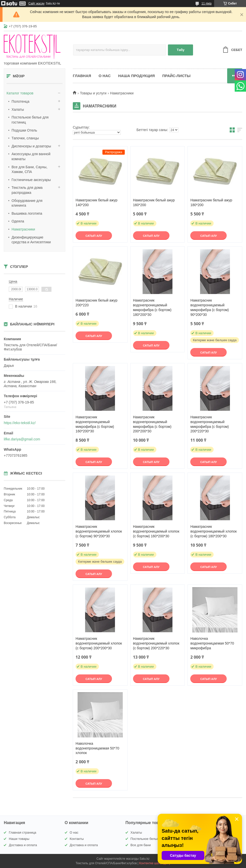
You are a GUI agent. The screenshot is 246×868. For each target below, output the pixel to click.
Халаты (18, 109)
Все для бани (141, 845)
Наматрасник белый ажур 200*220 (97, 303)
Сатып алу (94, 236)
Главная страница (22, 832)
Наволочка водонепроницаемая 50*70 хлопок (97, 748)
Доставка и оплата (23, 845)
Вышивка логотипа (27, 213)
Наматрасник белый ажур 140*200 (97, 202)
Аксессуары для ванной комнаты (31, 156)
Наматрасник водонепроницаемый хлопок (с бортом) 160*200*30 (156, 531)
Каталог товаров (20, 93)
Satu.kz (145, 859)
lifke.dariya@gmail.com (22, 439)
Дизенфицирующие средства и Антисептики (31, 240)
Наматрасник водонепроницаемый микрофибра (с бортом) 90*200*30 (209, 307)
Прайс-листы (176, 76)
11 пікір (207, 4)
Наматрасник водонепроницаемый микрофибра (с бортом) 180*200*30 (152, 307)
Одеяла (18, 221)
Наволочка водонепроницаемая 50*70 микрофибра (212, 643)
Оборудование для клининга (27, 203)
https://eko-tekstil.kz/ (20, 423)
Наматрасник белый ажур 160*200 (154, 202)
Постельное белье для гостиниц (30, 120)
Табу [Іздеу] (181, 50)
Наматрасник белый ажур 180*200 (211, 202)
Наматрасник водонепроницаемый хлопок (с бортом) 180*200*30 (213, 531)
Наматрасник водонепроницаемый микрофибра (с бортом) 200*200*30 (152, 424)
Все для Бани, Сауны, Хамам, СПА (29, 169)
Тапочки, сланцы (25, 138)
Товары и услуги (93, 93)
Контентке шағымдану (155, 863)
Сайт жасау (36, 4)
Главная (82, 76)
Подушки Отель (24, 130)
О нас (105, 76)
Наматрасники (23, 229)
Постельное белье (144, 839)
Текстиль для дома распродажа (27, 190)
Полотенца (20, 101)
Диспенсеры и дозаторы (31, 146)
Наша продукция (137, 76)
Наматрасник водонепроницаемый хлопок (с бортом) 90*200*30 (99, 531)
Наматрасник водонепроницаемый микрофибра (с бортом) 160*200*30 (95, 424)
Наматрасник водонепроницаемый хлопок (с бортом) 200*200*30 (99, 643)
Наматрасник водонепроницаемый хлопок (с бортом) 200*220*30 (156, 643)
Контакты (77, 839)
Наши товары (19, 839)
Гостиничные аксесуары (31, 180)
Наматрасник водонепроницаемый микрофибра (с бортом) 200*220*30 (209, 424)
